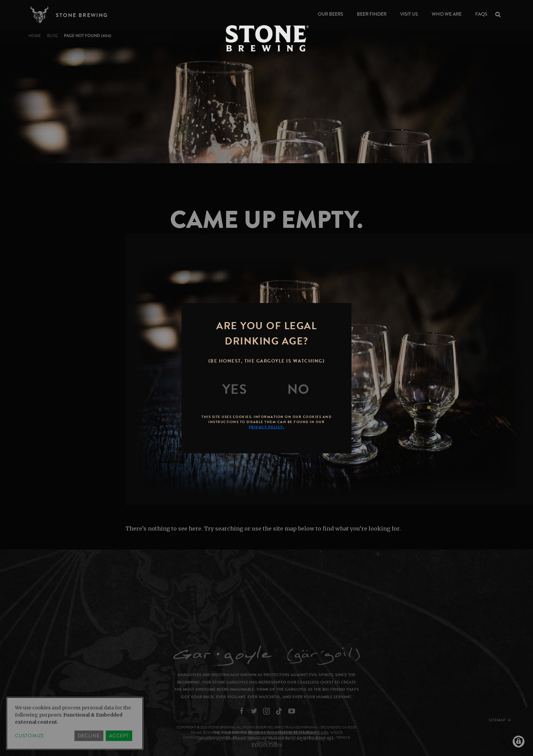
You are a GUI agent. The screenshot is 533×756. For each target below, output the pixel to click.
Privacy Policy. (267, 427)
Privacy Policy (267, 745)
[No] (298, 389)
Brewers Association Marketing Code (288, 732)
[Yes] (235, 389)
